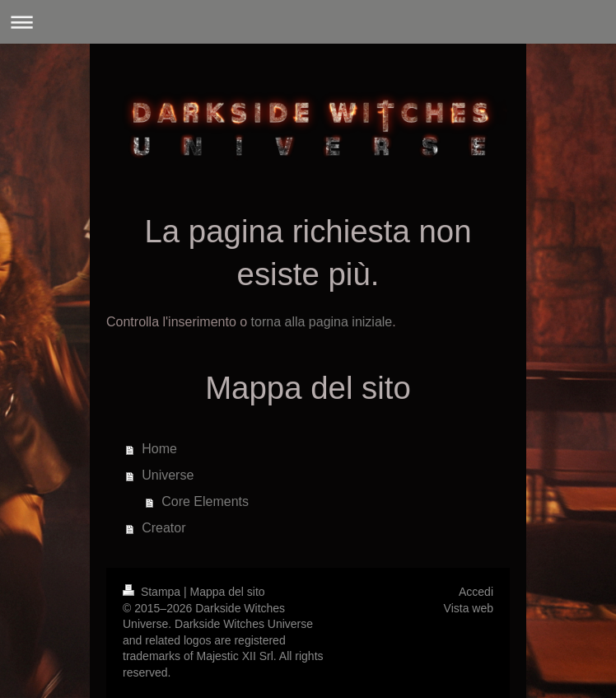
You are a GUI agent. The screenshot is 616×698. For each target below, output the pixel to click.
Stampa (153, 592)
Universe (168, 475)
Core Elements (205, 501)
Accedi (476, 592)
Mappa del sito (228, 592)
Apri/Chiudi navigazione (308, 22)
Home (159, 449)
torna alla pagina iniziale (322, 322)
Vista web (469, 608)
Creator (163, 528)
